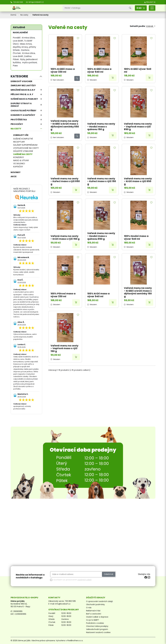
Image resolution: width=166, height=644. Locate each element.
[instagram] (149, 577)
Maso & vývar (21, 160)
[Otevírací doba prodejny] (83, 463)
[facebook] (146, 577)
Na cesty (16, 129)
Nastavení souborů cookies (98, 632)
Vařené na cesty (23, 154)
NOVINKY (16, 172)
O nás (89, 608)
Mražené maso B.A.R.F (23, 90)
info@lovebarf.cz (63, 604)
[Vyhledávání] (95, 8)
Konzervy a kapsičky (23, 115)
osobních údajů (84, 580)
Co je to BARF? (93, 620)
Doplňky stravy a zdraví (21, 105)
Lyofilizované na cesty (26, 148)
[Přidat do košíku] (113, 78)
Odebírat (109, 574)
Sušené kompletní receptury (23, 140)
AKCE (14, 176)
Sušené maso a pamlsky (24, 99)
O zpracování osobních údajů (99, 601)
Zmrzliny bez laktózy (23, 85)
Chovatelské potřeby (23, 111)
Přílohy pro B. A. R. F (22, 94)
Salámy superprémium (25, 145)
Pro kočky (17, 124)
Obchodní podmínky (95, 604)
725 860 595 (70, 601)
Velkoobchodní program (97, 629)
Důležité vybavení (23, 151)
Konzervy (19, 157)
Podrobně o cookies (95, 623)
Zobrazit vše (21, 135)
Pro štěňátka (19, 120)
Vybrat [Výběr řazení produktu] (150, 26)
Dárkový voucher (21, 81)
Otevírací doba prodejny (97, 626)
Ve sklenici (19, 164)
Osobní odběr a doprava (97, 617)
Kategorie (19, 76)
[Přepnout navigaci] (152, 8)
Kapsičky (18, 167)
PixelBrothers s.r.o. (75, 641)
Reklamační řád (93, 611)
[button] (141, 8)
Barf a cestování (94, 614)
